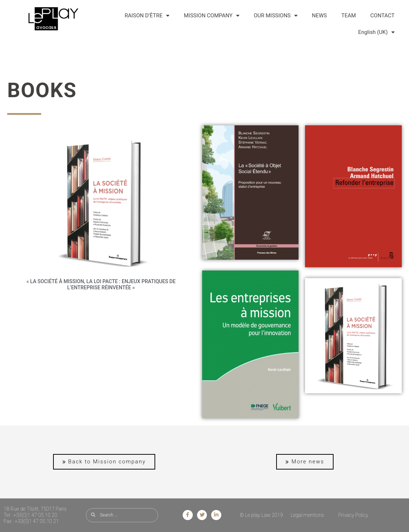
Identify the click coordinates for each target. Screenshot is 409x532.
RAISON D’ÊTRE (147, 16)
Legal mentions (307, 515)
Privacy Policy (353, 515)
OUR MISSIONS (276, 16)
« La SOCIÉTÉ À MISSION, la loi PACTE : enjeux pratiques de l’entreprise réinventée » (101, 284)
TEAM (348, 16)
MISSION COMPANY (212, 16)
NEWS (319, 16)
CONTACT (382, 16)
